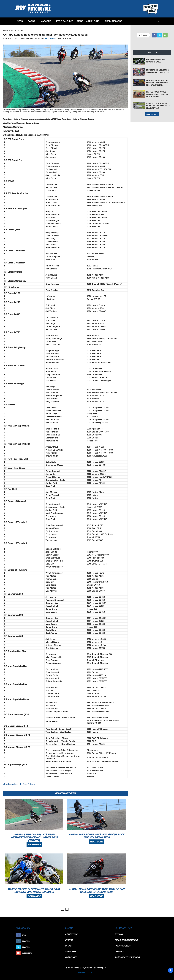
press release (50, 38)
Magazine (47, 21)
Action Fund (94, 21)
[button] (158, 21)
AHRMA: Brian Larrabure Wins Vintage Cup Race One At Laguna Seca (97, 890)
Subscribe (56, 953)
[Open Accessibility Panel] (171, 970)
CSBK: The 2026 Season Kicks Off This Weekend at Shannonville (158, 106)
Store (80, 21)
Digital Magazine (113, 21)
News (21, 21)
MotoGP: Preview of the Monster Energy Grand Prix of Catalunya (157, 83)
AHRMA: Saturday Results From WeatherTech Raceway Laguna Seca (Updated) (34, 837)
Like (58, 935)
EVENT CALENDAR (65, 21)
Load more (152, 114)
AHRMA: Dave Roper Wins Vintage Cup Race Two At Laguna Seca (97, 836)
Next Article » (29, 784)
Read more (34, 844)
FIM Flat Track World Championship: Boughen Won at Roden (157, 94)
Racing (33, 21)
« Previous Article (10, 784)
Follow (57, 941)
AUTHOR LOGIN (85, 973)
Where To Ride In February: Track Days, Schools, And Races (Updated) (34, 890)
